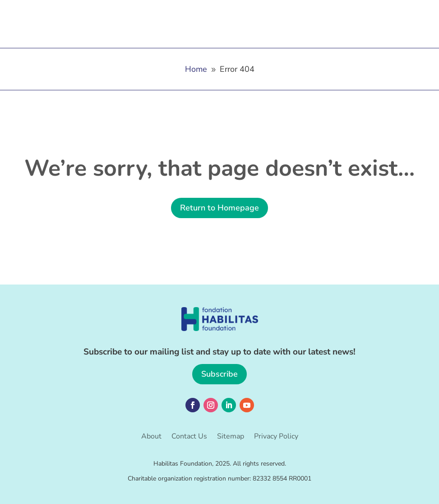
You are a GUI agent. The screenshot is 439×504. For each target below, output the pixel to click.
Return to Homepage (219, 208)
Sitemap (231, 437)
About (151, 437)
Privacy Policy (276, 437)
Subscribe (219, 374)
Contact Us (189, 437)
